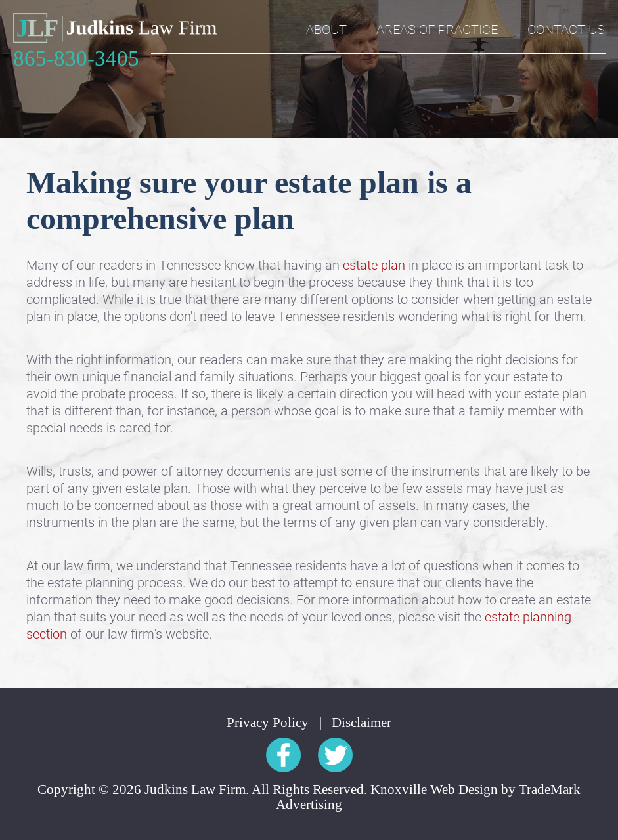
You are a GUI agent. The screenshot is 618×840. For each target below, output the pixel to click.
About (326, 29)
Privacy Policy (268, 723)
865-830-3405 (76, 59)
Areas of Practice (437, 29)
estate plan (374, 264)
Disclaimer (362, 723)
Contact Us (566, 29)
